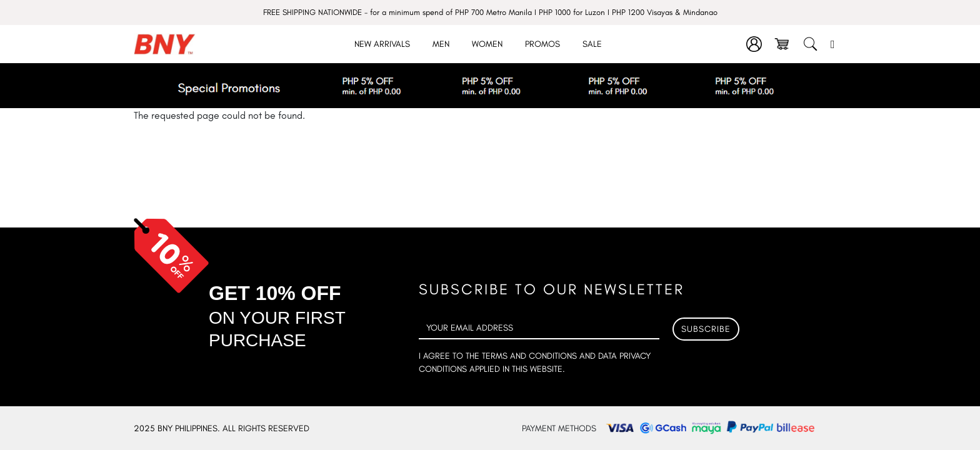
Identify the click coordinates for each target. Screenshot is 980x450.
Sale (592, 44)
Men (441, 44)
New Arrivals (382, 44)
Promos (542, 44)
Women (487, 44)
